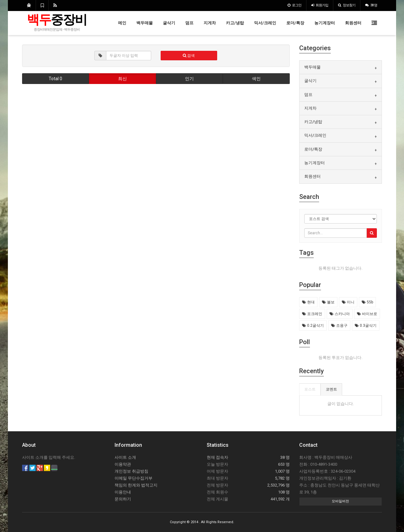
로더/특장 (295, 23)
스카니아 (340, 314)
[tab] (341, 67)
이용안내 (123, 492)
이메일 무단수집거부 (134, 478)
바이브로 (367, 314)
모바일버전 (340, 501)
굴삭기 (169, 23)
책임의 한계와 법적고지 (136, 485)
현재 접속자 (217, 457)
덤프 (189, 23)
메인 (122, 23)
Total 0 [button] (55, 79)
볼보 (328, 302)
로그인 (294, 5)
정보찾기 (347, 5)
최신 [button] (122, 79)
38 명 (371, 5)
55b (367, 302)
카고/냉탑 (235, 23)
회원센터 (353, 23)
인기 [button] (189, 79)
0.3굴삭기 (366, 326)
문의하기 (123, 499)
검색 (189, 56)
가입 (320, 5)
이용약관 (123, 464)
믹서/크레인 (265, 23)
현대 (308, 302)
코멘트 (331, 389)
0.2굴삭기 (313, 326)
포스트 (310, 389)
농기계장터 (325, 23)
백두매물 (145, 23)
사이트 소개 (125, 457)
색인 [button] (256, 79)
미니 (348, 302)
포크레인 (312, 314)
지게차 (210, 23)
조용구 (339, 326)
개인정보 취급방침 (131, 471)
